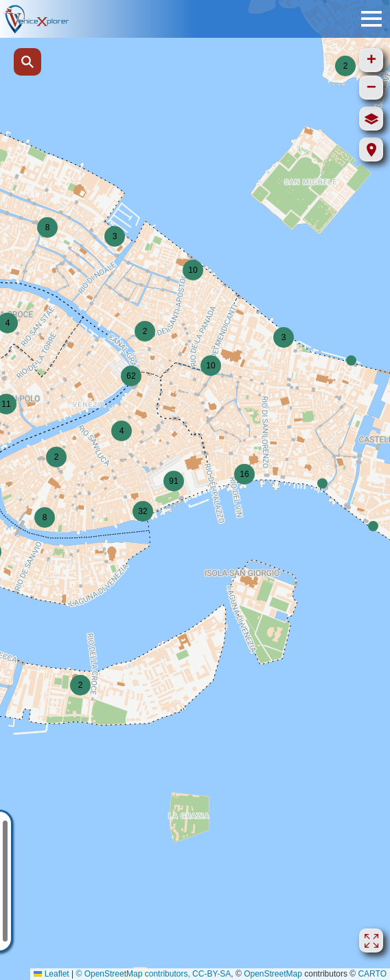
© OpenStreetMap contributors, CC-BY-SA (153, 974)
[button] (373, 526)
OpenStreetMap (273, 974)
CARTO (372, 974)
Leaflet (51, 974)
